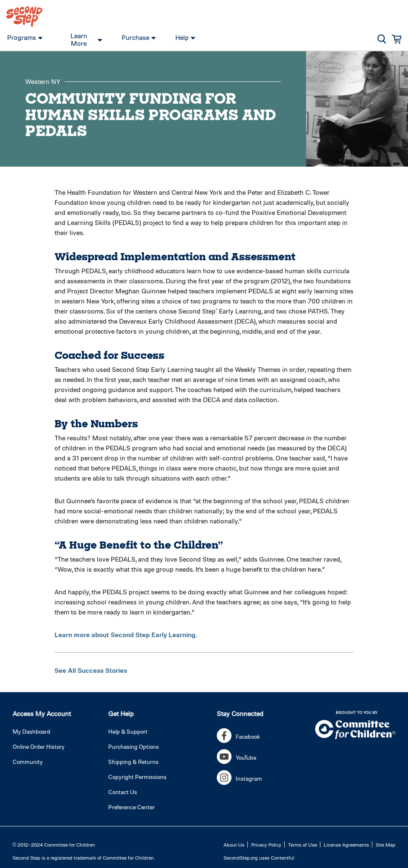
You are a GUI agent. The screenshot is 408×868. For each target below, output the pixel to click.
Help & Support (128, 731)
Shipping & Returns (133, 762)
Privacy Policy (266, 844)
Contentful (283, 858)
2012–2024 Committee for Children (56, 844)
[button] (382, 39)
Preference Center (131, 807)
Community (28, 762)
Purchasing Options (134, 746)
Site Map (386, 844)
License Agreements (346, 844)
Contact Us (123, 792)
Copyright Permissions (137, 777)
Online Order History (39, 746)
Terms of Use (303, 844)
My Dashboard (31, 731)
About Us (234, 844)
